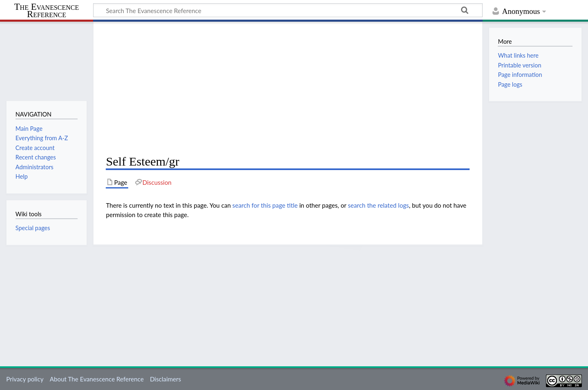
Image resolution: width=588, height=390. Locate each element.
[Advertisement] (288, 88)
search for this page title (265, 205)
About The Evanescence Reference (97, 379)
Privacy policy (25, 379)
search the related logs (379, 205)
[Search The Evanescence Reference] (288, 10)
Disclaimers (165, 379)
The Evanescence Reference (47, 11)
